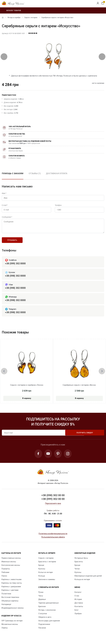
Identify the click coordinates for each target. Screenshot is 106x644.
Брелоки (42, 609)
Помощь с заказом (13, 173)
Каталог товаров (11, 10)
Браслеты (79, 565)
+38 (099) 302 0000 (15, 266)
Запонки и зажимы (47, 582)
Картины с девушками (11, 589)
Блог (77, 613)
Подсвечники (44, 627)
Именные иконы (9, 565)
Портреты (6, 572)
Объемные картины (10, 604)
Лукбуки (78, 616)
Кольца (42, 579)
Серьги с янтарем (31, 17)
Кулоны (42, 572)
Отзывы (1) (35, 173)
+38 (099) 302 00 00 (53, 502)
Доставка (79, 606)
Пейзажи (5, 575)
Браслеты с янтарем (47, 565)
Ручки (41, 595)
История (78, 602)
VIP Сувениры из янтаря (12, 624)
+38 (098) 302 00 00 (53, 498)
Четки (77, 572)
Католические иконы (11, 568)
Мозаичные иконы (10, 627)
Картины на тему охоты (12, 586)
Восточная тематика (10, 600)
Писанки (42, 631)
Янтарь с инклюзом (47, 613)
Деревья (42, 602)
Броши (41, 568)
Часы (41, 599)
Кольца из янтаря (82, 582)
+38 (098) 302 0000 (15, 278)
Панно (4, 579)
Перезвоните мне (53, 506)
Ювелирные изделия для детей (88, 579)
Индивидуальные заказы (13, 611)
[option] (35, 175)
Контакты (79, 609)
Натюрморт (6, 607)
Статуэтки (43, 616)
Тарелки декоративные (48, 606)
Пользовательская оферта (53, 540)
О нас (77, 599)
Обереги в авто (45, 620)
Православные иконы (11, 561)
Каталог (78, 595)
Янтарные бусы (81, 561)
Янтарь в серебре (14, 17)
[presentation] (4, 57)
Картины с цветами (10, 593)
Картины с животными (11, 582)
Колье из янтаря (45, 575)
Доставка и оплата (57, 173)
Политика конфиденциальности (53, 537)
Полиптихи (6, 597)
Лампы (5, 631)
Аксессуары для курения (49, 624)
